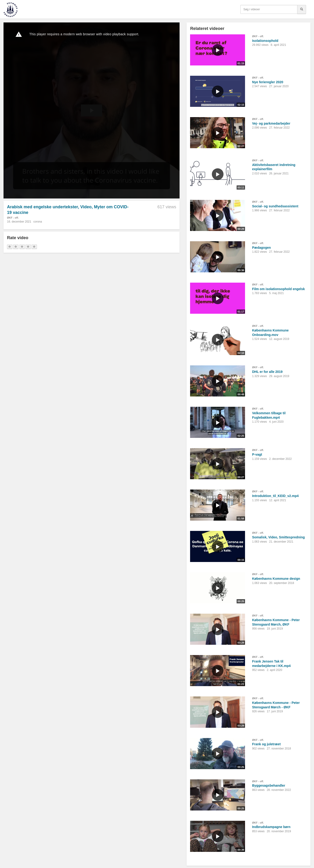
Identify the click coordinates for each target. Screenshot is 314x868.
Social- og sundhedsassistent (275, 206)
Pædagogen (261, 248)
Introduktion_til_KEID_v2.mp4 (275, 496)
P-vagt (257, 454)
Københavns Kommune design (276, 579)
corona (38, 222)
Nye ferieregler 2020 (268, 82)
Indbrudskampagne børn (271, 827)
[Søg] (302, 9)
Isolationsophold (265, 41)
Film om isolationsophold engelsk (278, 289)
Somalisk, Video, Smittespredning (278, 537)
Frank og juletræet (266, 744)
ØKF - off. (13, 218)
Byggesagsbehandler (269, 785)
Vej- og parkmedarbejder (271, 123)
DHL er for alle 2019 (267, 372)
